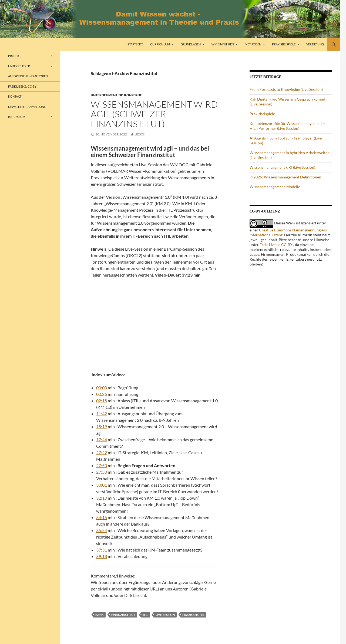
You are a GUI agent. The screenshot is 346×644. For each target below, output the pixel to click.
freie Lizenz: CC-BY (22, 86)
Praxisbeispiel (193, 615)
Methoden (253, 44)
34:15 (102, 517)
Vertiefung (315, 44)
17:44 (102, 439)
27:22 (102, 452)
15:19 (102, 426)
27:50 (102, 465)
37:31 (102, 550)
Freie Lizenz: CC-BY (276, 245)
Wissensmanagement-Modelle (275, 187)
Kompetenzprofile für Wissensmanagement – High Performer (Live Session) (287, 126)
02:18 (102, 401)
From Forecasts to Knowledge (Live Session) (286, 89)
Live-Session (165, 615)
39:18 (102, 556)
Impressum (17, 117)
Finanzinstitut (123, 615)
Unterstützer (19, 66)
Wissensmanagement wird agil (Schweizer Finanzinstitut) (154, 114)
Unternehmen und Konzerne (116, 95)
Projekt (14, 56)
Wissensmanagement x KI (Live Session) (282, 167)
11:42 (102, 414)
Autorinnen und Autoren (28, 76)
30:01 (102, 485)
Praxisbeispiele (284, 44)
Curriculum (160, 44)
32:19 (102, 498)
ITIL (145, 615)
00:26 (102, 394)
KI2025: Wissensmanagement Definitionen (285, 177)
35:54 (102, 530)
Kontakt (15, 96)
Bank (100, 615)
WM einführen (223, 44)
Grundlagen (191, 44)
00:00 (102, 388)
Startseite (135, 44)
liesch (140, 134)
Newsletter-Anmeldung (27, 107)
